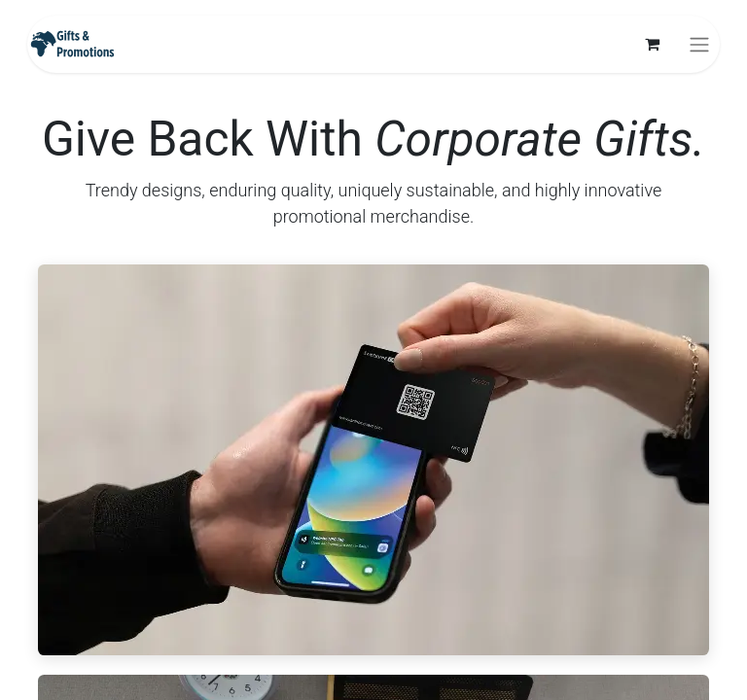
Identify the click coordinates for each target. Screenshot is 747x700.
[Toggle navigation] (699, 44)
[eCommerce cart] (652, 44)
